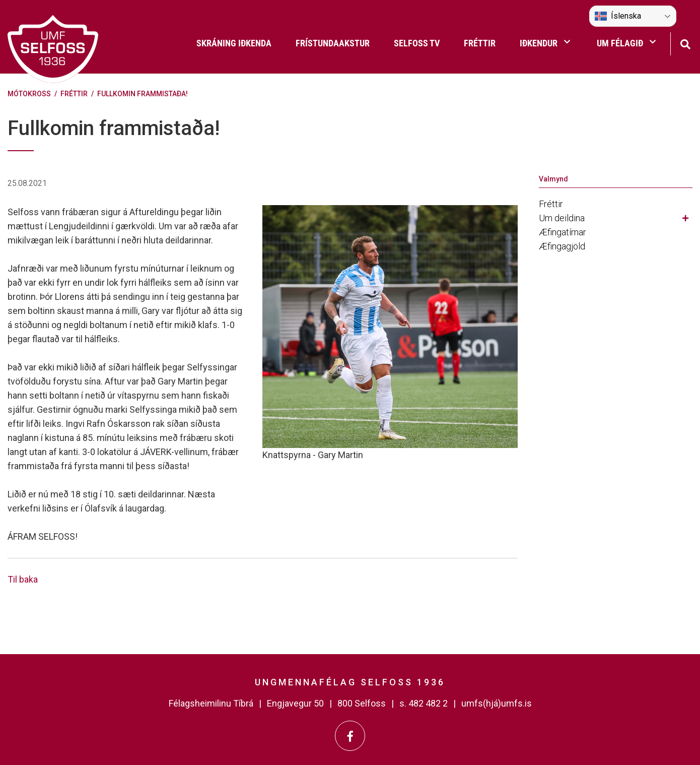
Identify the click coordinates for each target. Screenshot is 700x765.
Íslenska (618, 16)
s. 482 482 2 (424, 703)
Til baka (23, 579)
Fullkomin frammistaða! (143, 94)
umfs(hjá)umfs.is (497, 703)
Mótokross (29, 94)
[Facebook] (350, 736)
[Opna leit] (685, 43)
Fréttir (74, 94)
